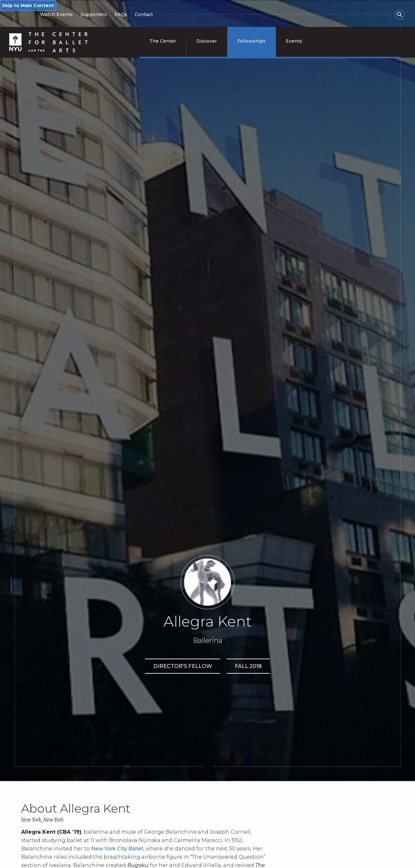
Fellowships (251, 41)
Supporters (94, 14)
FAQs (121, 14)
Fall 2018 (248, 666)
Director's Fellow (183, 666)
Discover (207, 41)
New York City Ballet (117, 849)
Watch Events (56, 14)
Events (294, 41)
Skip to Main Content (28, 5)
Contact (144, 14)
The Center (163, 41)
